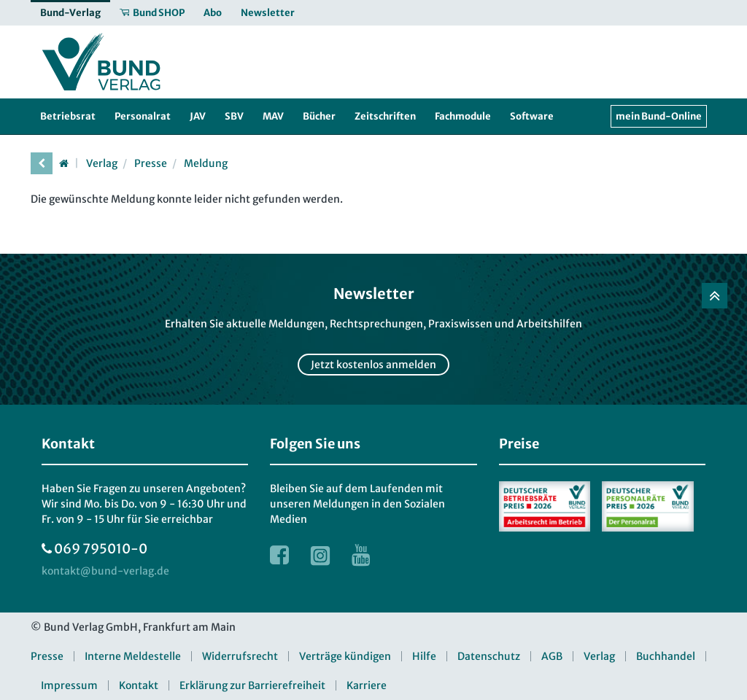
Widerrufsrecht (240, 656)
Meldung (206, 163)
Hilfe (424, 656)
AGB (552, 656)
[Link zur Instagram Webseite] (320, 555)
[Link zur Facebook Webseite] (279, 555)
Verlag (102, 163)
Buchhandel (666, 656)
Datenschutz (489, 656)
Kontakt (139, 685)
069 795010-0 (101, 549)
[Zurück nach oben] (715, 296)
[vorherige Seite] (42, 163)
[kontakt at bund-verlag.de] (105, 571)
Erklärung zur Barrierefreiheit (252, 685)
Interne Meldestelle (133, 656)
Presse (151, 163)
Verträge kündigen (345, 656)
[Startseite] (63, 163)
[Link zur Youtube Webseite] (361, 555)
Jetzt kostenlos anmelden (373, 365)
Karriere (367, 685)
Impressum (69, 685)
